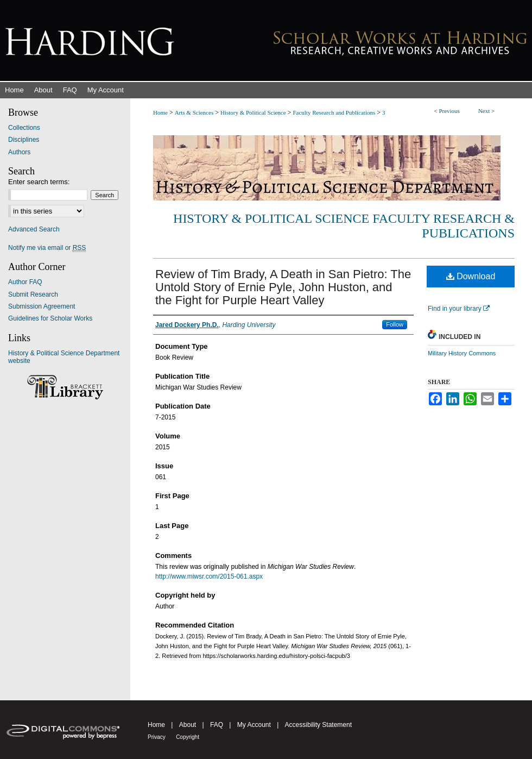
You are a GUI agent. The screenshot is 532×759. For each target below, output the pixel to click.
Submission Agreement (42, 306)
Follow (395, 324)
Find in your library (459, 309)
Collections (24, 128)
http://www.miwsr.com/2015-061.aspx (209, 576)
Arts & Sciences (194, 112)
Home (160, 112)
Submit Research (33, 294)
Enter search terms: (39, 182)
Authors (19, 152)
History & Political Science (253, 112)
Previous (449, 111)
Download (471, 276)
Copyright (188, 737)
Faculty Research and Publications (334, 112)
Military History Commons (462, 353)
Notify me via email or (47, 248)
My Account (254, 725)
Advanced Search (34, 229)
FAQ (217, 725)
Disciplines (24, 140)
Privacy (157, 737)
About (188, 725)
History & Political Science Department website (64, 357)
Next (484, 111)
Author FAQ (25, 282)
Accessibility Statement (318, 725)
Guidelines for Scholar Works (50, 318)
